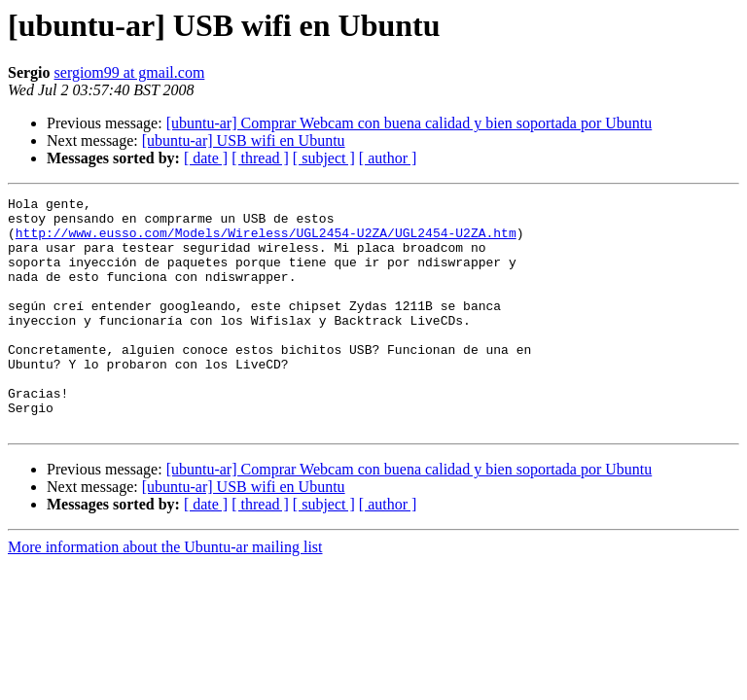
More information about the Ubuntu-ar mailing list (165, 594)
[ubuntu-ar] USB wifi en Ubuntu (244, 140)
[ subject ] (324, 158)
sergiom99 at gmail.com (130, 72)
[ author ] (388, 158)
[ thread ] (260, 158)
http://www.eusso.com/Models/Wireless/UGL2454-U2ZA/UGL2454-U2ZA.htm (266, 241)
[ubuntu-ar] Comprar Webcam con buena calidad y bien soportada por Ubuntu (409, 123)
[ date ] (206, 158)
